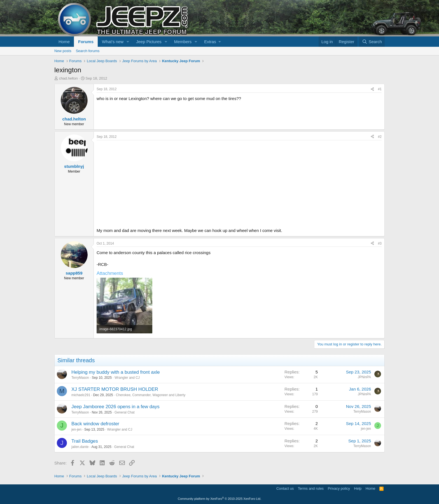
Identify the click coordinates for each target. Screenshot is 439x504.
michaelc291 (81, 395)
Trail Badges (85, 441)
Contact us (285, 488)
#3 (380, 243)
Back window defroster (95, 424)
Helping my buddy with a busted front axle (116, 372)
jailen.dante (80, 447)
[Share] (372, 89)
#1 (380, 89)
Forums (86, 42)
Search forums (88, 51)
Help (358, 488)
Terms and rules (311, 488)
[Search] (372, 42)
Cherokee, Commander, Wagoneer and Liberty (151, 395)
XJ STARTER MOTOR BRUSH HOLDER (115, 389)
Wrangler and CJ (127, 378)
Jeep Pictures (149, 42)
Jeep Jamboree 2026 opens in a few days (115, 407)
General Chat (124, 412)
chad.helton (68, 78)
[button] (128, 42)
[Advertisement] (239, 182)
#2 (380, 137)
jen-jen (76, 429)
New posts (63, 51)
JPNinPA (364, 377)
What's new (113, 42)
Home (64, 42)
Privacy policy (339, 488)
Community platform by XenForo (219, 499)
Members (183, 42)
